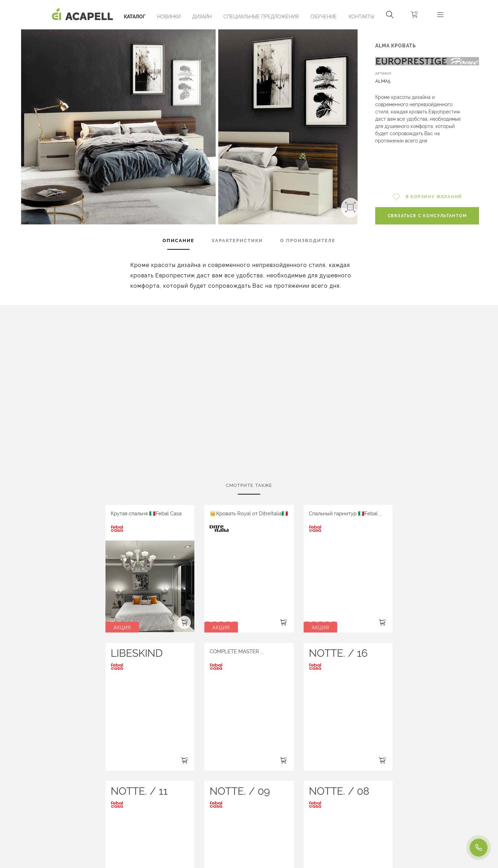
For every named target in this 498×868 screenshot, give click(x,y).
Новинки (169, 17)
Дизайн (202, 17)
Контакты (361, 17)
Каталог (135, 17)
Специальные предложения (261, 17)
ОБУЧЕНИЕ (324, 17)
